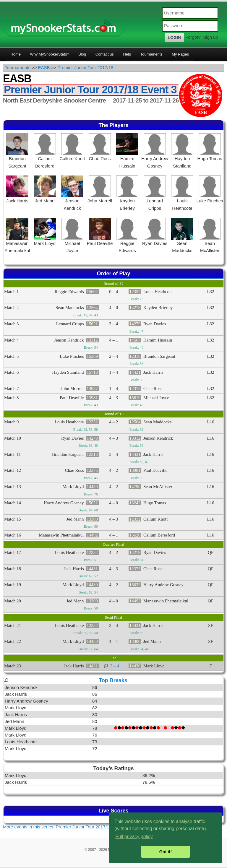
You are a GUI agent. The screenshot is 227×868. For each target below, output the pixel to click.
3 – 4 (115, 666)
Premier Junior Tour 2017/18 (85, 68)
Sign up (211, 37)
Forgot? (193, 37)
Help (127, 54)
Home (16, 54)
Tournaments (151, 54)
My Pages (180, 54)
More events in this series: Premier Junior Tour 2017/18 (57, 827)
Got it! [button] (166, 852)
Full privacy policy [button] (134, 837)
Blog (82, 54)
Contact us (105, 54)
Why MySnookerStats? (49, 54)
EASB (44, 68)
